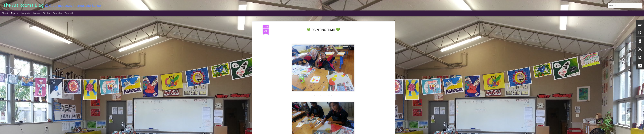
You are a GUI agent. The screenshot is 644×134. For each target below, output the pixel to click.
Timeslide (69, 13)
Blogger (332, 132)
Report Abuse (342, 132)
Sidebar (47, 13)
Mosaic (37, 13)
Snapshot (58, 13)
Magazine (26, 13)
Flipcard (15, 13)
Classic (5, 13)
